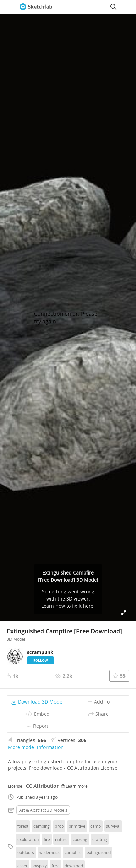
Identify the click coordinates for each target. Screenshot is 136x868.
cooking (80, 839)
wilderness (49, 852)
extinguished (99, 852)
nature (61, 839)
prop (59, 826)
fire (47, 839)
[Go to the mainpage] (36, 7)
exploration (28, 839)
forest (23, 826)
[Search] (113, 7)
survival (113, 826)
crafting (100, 839)
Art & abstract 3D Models (43, 810)
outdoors (26, 852)
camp (96, 826)
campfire (73, 852)
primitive (77, 826)
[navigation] (10, 7)
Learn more (74, 786)
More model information (36, 747)
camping (42, 826)
